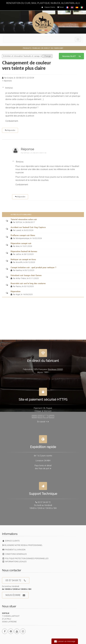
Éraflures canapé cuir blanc (23, 235)
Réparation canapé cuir (21, 243)
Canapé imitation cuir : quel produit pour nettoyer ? (33, 268)
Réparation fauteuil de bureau (24, 251)
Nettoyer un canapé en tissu (23, 259)
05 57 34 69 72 (16, 580)
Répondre (10, 130)
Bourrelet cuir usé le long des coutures (28, 283)
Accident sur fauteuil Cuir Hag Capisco (28, 227)
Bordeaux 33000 (55, 368)
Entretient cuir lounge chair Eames (26, 275)
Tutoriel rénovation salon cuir (24, 219)
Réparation (16, 291)
